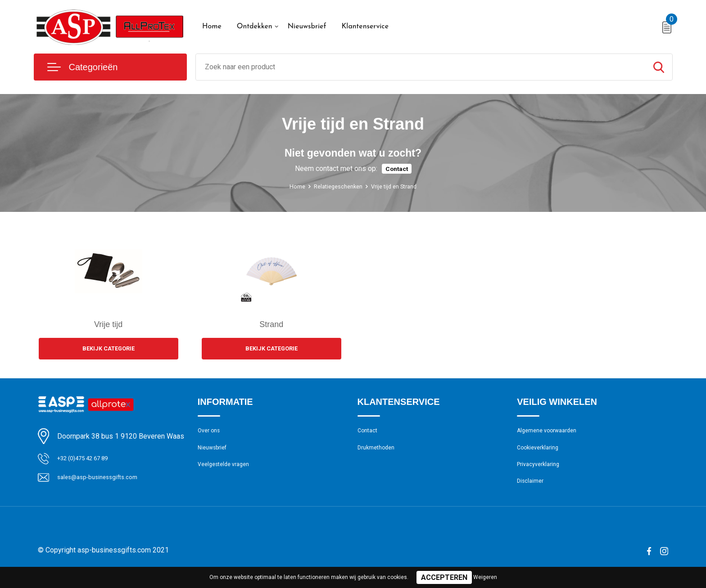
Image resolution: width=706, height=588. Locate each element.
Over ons (211, 434)
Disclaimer (532, 492)
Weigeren (485, 577)
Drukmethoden (379, 453)
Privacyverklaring (541, 472)
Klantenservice (365, 27)
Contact (397, 168)
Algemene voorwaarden (552, 434)
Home (212, 27)
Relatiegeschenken (335, 186)
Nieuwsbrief (307, 27)
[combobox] (421, 67)
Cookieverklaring (541, 453)
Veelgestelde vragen (228, 472)
